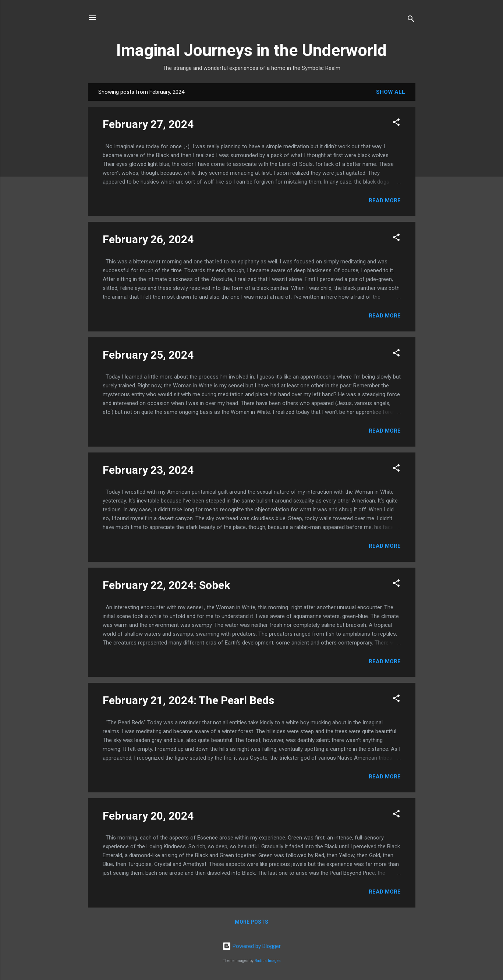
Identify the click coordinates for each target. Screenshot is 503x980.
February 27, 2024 (148, 124)
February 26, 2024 (148, 239)
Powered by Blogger (251, 946)
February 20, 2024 (148, 816)
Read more (385, 200)
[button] (396, 123)
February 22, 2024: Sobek (166, 585)
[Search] (411, 20)
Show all (391, 92)
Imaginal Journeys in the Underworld (251, 50)
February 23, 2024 (148, 470)
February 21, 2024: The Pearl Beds (188, 700)
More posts (251, 922)
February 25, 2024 (148, 355)
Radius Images (268, 961)
